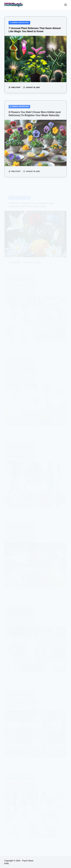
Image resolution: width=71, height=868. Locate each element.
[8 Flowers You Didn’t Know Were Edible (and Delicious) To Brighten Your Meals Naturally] (35, 146)
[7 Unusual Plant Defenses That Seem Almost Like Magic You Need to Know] (35, 59)
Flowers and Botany (19, 23)
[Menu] (66, 5)
